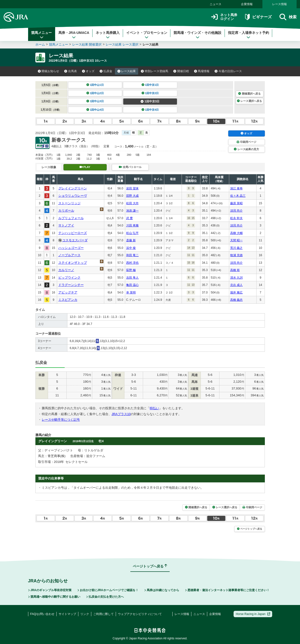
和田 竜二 (132, 255)
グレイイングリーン (73, 188)
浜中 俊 (131, 248)
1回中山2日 (95, 93)
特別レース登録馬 (155, 71)
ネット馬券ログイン (224, 17)
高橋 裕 (235, 270)
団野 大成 (132, 196)
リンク (85, 614)
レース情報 (279, 4)
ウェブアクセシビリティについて (140, 614)
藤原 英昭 (236, 203)
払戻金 (106, 71)
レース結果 (127, 71)
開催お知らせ (49, 71)
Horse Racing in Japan (253, 614)
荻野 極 (131, 270)
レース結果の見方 (246, 149)
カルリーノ (66, 270)
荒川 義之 (236, 248)
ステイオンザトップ (73, 263)
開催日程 (181, 71)
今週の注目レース (228, 71)
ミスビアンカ (68, 300)
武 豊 (129, 218)
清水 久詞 (236, 278)
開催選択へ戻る (249, 94)
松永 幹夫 (236, 218)
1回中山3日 (95, 101)
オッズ (88, 71)
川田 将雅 (132, 225)
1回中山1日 (95, 85)
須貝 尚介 (236, 211)
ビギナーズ (258, 17)
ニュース (216, 4)
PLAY (85, 167)
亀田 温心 (132, 285)
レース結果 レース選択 (122, 44)
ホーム (40, 44)
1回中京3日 (150, 101)
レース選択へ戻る (249, 101)
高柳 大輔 (236, 233)
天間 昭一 (236, 240)
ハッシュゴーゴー (71, 248)
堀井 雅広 (236, 293)
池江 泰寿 (236, 188)
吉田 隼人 (132, 278)
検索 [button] (288, 17)
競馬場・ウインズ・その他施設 (197, 35)
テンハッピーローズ (73, 233)
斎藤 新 (131, 240)
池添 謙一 (132, 211)
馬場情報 (202, 71)
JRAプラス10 (121, 414)
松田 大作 (132, 203)
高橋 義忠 (236, 300)
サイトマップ (67, 614)
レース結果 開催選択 (87, 44)
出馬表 (71, 71)
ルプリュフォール (71, 218)
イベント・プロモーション (147, 35)
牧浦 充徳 (236, 255)
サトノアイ (66, 225)
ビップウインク (69, 278)
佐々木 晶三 (238, 196)
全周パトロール (130, 167)
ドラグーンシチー (71, 285)
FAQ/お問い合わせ (42, 614)
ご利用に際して (103, 614)
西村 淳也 (132, 263)
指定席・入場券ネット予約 (248, 35)
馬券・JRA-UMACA (74, 35)
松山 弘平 (132, 233)
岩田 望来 (132, 188)
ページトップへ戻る (250, 529)
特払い (154, 408)
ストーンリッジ (69, 203)
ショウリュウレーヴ (73, 196)
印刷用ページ (246, 142)
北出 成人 (236, 285)
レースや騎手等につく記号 (61, 420)
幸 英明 (131, 293)
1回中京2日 (150, 93)
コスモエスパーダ (75, 240)
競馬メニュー (41, 35)
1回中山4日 (95, 110)
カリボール (66, 210)
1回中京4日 (150, 110)
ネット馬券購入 (108, 35)
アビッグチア (68, 292)
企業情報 (247, 4)
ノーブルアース (69, 255)
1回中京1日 (150, 85)
